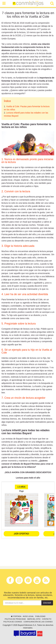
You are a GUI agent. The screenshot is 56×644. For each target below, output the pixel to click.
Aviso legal (28, 616)
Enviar (47, 603)
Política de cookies (13, 622)
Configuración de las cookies (38, 622)
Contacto (47, 619)
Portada (16, 616)
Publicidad (40, 616)
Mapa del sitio (34, 619)
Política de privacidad (15, 619)
